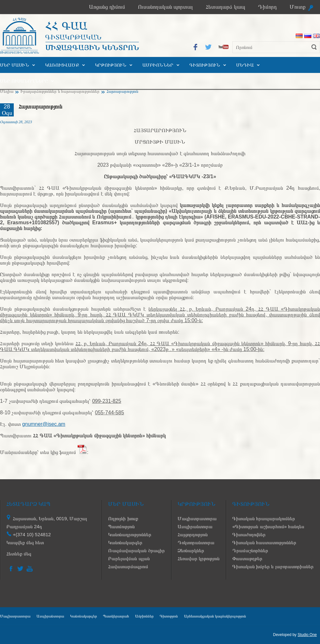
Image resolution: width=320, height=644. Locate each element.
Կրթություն (111, 65)
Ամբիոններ (158, 65)
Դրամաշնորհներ (250, 550)
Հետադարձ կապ (225, 7)
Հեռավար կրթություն (199, 558)
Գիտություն (205, 65)
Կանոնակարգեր (125, 542)
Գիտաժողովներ (249, 534)
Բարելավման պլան (129, 558)
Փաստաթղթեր (247, 558)
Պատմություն (121, 526)
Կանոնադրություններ (130, 534)
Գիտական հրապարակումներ (264, 518)
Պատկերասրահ (116, 616)
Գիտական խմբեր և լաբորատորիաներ (273, 566)
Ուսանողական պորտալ (166, 7)
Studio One (307, 635)
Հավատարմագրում (128, 566)
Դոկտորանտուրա (196, 542)
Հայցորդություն (193, 534)
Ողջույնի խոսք (123, 518)
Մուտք (298, 7)
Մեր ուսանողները (24, 81)
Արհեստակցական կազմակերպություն (215, 616)
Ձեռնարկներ (191, 550)
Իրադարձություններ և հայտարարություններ (60, 91)
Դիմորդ (267, 7)
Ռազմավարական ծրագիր (136, 550)
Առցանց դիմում (107, 7)
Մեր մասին (15, 65)
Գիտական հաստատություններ (264, 542)
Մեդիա (245, 65)
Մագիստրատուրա (197, 518)
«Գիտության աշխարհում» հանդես (268, 526)
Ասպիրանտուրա (195, 526)
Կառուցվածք (62, 65)
